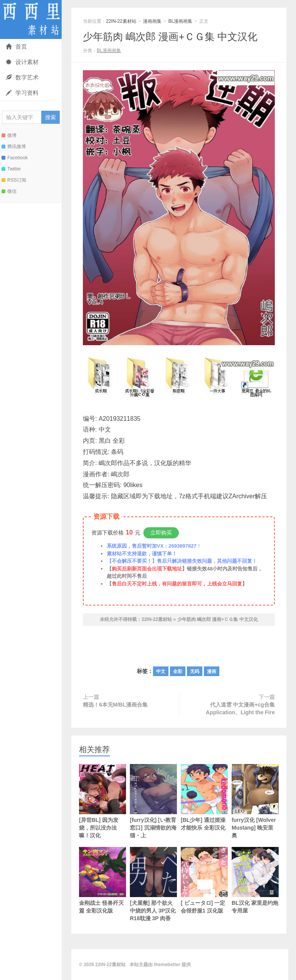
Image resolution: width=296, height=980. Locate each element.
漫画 (212, 671)
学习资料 (22, 93)
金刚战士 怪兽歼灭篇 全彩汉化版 (103, 880)
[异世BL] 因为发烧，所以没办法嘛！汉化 (103, 801)
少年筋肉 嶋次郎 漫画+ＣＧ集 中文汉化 (170, 37)
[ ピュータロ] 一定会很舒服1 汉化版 (204, 880)
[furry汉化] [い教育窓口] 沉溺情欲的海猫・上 (153, 801)
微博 (9, 135)
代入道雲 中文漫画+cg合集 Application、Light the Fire (240, 708)
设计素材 (22, 62)
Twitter (11, 169)
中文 (161, 671)
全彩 (178, 671)
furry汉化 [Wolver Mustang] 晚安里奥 (255, 801)
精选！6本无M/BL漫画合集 (115, 705)
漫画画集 (152, 21)
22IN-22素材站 (31, 19)
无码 (195, 671)
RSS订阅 (14, 180)
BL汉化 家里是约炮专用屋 (255, 880)
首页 (16, 46)
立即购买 (161, 533)
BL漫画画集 (181, 21)
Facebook (15, 158)
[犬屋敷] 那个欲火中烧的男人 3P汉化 (153, 884)
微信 (9, 191)
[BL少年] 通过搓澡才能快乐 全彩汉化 (204, 797)
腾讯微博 (14, 147)
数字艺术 (22, 77)
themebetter (167, 965)
